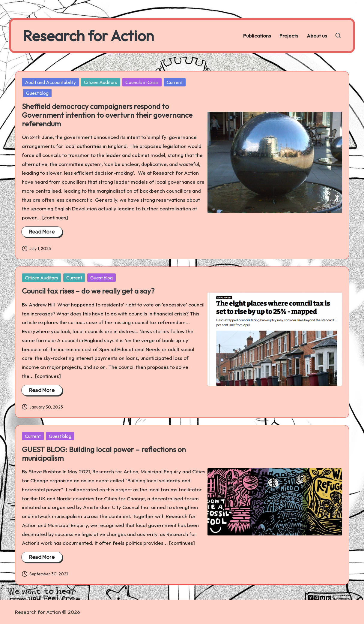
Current (175, 82)
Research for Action (88, 36)
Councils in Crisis (142, 82)
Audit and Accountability (50, 82)
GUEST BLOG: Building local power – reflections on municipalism (104, 454)
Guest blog (37, 93)
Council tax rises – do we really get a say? (88, 291)
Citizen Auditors (101, 82)
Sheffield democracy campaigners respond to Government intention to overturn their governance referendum (107, 115)
